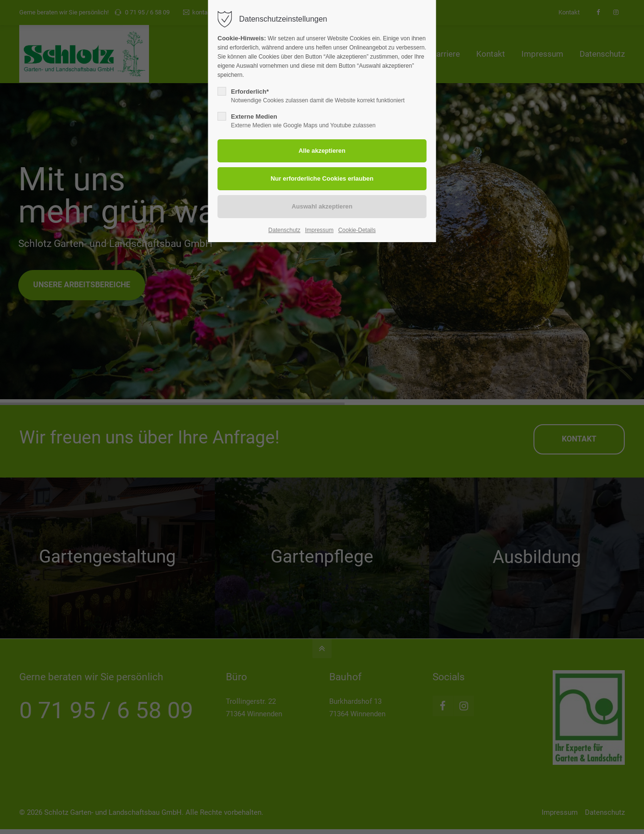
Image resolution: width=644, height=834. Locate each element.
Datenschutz (284, 230)
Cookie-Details (357, 230)
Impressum (319, 230)
